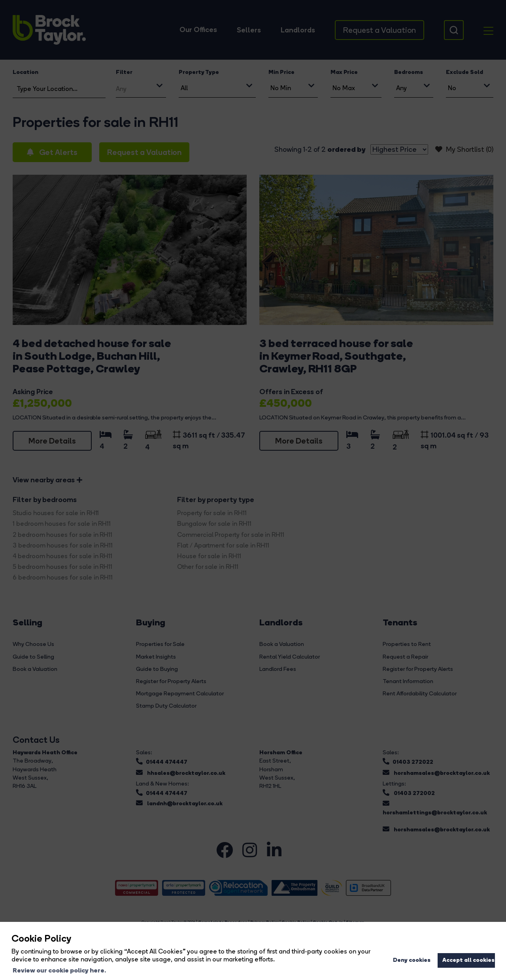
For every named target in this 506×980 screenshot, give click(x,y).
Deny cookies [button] (412, 960)
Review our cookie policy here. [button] (59, 970)
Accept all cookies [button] (468, 960)
